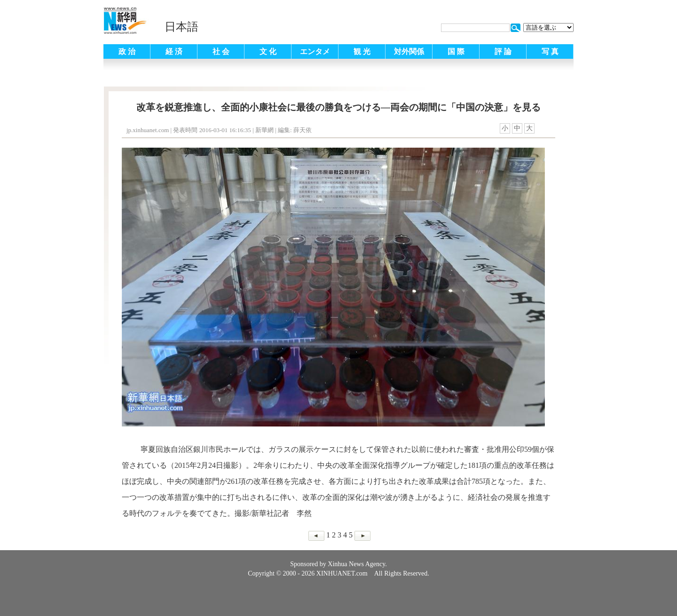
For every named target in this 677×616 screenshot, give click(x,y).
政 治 (127, 51)
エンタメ (315, 51)
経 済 (174, 51)
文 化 (268, 51)
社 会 (221, 51)
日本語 (181, 27)
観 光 (362, 51)
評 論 (503, 51)
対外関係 (409, 51)
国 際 (456, 51)
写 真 (550, 51)
